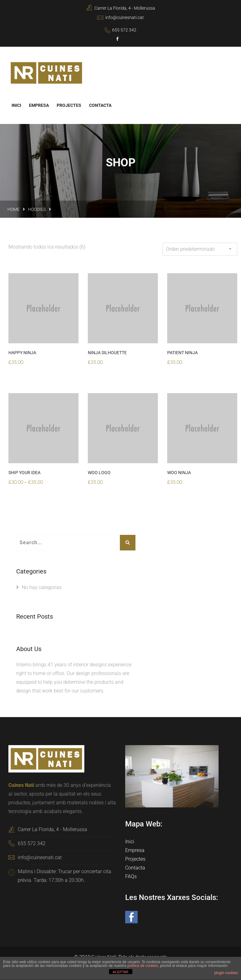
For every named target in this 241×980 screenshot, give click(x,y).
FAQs (131, 876)
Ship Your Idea (24, 472)
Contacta (100, 105)
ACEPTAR (120, 972)
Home (14, 209)
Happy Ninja (22, 352)
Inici (16, 105)
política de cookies (143, 966)
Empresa (39, 105)
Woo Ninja (179, 472)
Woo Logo (99, 472)
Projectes (69, 105)
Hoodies (37, 209)
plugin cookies (226, 973)
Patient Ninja (182, 352)
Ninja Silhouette (107, 352)
